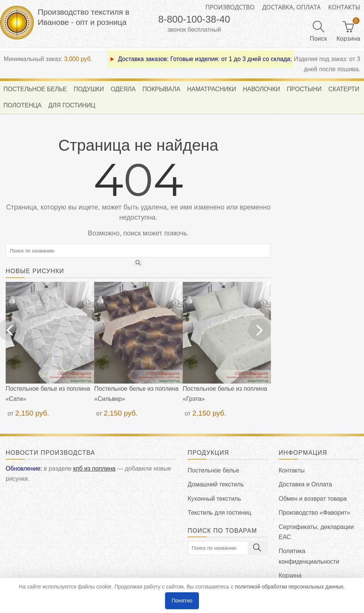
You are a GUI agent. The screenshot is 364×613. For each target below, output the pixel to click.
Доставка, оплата (291, 7)
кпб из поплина (94, 469)
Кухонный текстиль (214, 499)
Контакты (344, 7)
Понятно (182, 601)
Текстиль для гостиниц (219, 513)
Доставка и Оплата (306, 484)
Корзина (290, 576)
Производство (230, 7)
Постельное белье (213, 470)
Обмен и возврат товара (313, 499)
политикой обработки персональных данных (289, 587)
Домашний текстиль (216, 484)
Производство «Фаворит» (315, 513)
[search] (138, 251)
